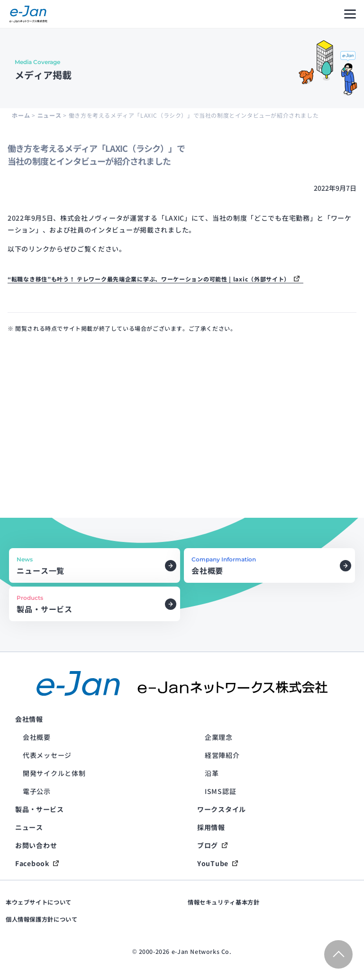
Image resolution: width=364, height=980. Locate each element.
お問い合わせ (36, 845)
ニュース (49, 115)
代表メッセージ (47, 755)
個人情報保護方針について (41, 919)
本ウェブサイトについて (39, 902)
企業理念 (219, 737)
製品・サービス (40, 809)
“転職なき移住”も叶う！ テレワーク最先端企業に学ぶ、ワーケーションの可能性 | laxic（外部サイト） (149, 279)
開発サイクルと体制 (54, 773)
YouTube (213, 863)
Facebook (32, 863)
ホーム (21, 115)
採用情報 (211, 827)
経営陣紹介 (222, 755)
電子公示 (37, 791)
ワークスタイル (222, 809)
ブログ (208, 845)
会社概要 (37, 737)
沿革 (212, 773)
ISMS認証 (220, 791)
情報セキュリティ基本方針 (223, 902)
